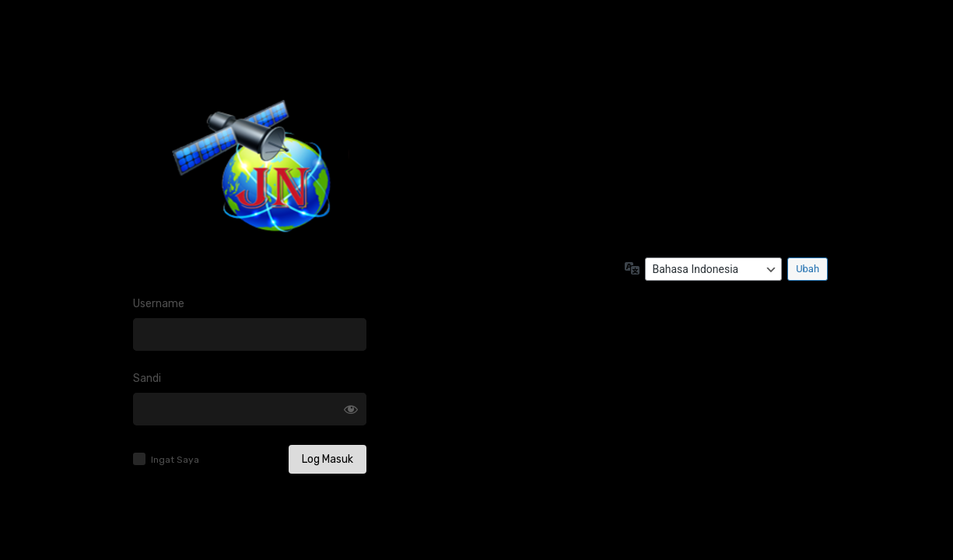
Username (159, 304)
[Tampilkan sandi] (351, 409)
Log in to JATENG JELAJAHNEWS (250, 176)
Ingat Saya (175, 460)
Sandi (147, 378)
